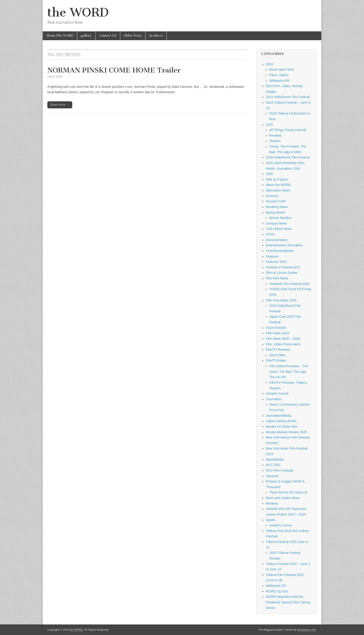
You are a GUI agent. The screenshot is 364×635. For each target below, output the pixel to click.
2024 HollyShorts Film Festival (288, 97)
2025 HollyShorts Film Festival (288, 157)
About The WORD (60, 36)
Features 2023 (276, 262)
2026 (269, 174)
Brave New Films (282, 69)
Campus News (276, 223)
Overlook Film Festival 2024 (289, 284)
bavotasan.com (307, 630)
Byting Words (275, 212)
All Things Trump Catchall (288, 130)
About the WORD (278, 185)
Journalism (274, 399)
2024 (269, 64)
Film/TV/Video (276, 360)
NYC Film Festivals (280, 470)
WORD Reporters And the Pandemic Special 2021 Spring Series (288, 602)
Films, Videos (279, 75)
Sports (270, 520)
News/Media (275, 460)
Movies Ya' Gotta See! (282, 427)
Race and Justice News (283, 498)
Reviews (275, 136)
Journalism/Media (279, 416)
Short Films (278, 355)
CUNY (270, 234)
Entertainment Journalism (284, 245)
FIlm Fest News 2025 (281, 300)
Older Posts (133, 36)
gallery (86, 36)
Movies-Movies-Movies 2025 (286, 432)
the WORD (78, 12)
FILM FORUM (276, 328)
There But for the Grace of (288, 492)
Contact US (108, 36)
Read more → (60, 105)
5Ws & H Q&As (277, 179)
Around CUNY (276, 201)
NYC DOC (273, 465)
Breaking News (277, 207)
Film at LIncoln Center (282, 273)
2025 (269, 125)
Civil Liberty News (279, 229)
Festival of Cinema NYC (283, 267)
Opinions (272, 476)
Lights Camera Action (281, 421)
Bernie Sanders (281, 218)
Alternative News (278, 190)
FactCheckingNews (280, 251)
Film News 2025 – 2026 (283, 339)
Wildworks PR (279, 81)
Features (272, 256)
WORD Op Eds (277, 591)
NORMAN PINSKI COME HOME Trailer (114, 70)
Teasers (275, 141)
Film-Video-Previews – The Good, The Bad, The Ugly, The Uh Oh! (289, 372)
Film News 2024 (277, 333)
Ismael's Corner (277, 394)
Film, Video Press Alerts (283, 344)
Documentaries (277, 240)
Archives (156, 36)
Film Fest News (277, 278)
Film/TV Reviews (278, 350)
